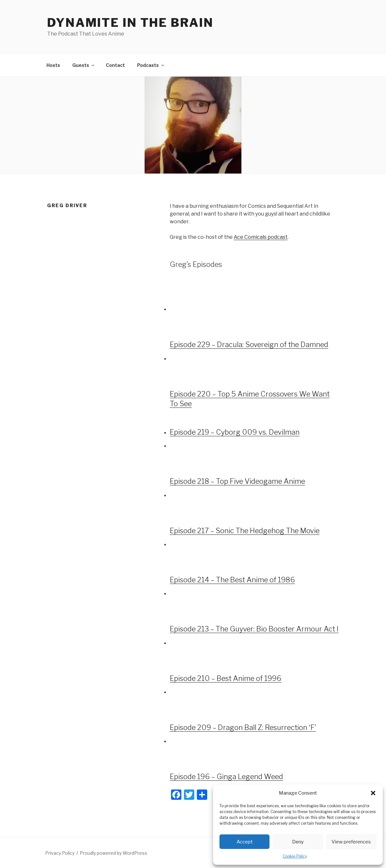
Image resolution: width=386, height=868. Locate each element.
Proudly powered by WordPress (113, 853)
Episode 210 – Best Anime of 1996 (226, 678)
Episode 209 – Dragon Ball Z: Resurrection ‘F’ (243, 727)
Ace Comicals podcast (261, 237)
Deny (298, 842)
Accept (245, 842)
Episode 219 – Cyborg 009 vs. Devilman (235, 432)
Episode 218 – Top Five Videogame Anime (237, 481)
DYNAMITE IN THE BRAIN (130, 23)
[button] (373, 793)
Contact (115, 65)
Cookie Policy (295, 856)
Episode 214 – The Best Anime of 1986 (232, 580)
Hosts (53, 65)
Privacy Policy (60, 853)
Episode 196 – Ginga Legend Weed (226, 777)
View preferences (351, 842)
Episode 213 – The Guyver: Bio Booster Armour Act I (254, 629)
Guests (84, 65)
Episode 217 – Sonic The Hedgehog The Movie (245, 531)
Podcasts (151, 65)
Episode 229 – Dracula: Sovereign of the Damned (249, 344)
